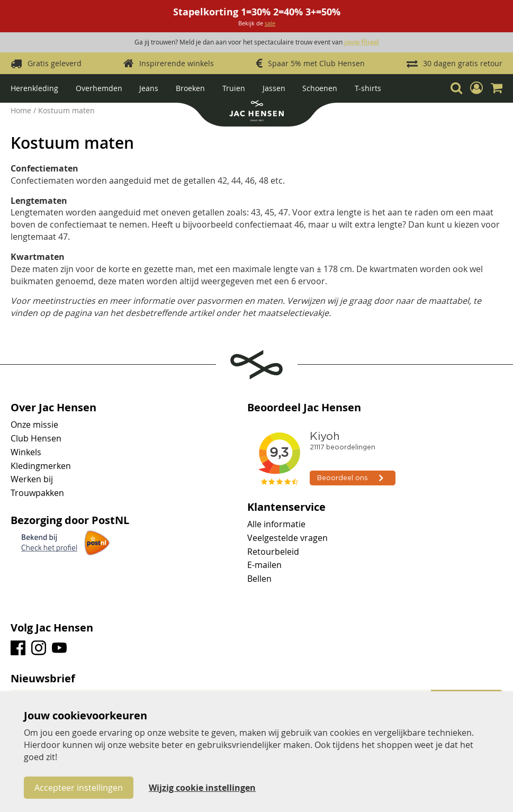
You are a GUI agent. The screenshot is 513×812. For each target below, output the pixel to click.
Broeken (190, 88)
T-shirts (368, 88)
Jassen (274, 88)
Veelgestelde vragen (287, 538)
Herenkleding (34, 88)
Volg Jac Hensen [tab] (52, 628)
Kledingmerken (41, 466)
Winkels (26, 452)
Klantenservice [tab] (286, 507)
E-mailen (264, 565)
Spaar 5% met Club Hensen (316, 63)
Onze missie (34, 425)
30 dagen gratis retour (463, 63)
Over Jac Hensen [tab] (53, 408)
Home (22, 110)
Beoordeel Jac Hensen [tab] (304, 408)
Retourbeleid (273, 552)
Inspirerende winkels (177, 63)
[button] (476, 88)
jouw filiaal (362, 42)
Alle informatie (276, 524)
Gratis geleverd (55, 63)
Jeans (149, 88)
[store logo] (256, 112)
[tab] (256, 679)
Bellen (259, 579)
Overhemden (99, 88)
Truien (234, 88)
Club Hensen (36, 438)
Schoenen (320, 88)
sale (270, 23)
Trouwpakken (37, 493)
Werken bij (32, 479)
